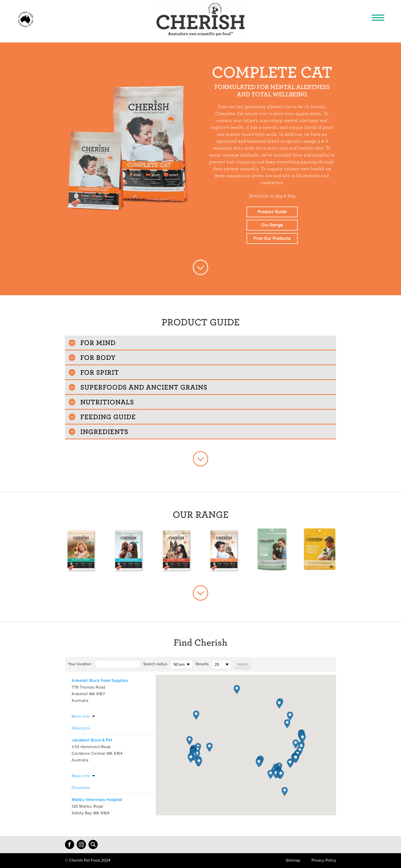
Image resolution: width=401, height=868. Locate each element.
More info (81, 716)
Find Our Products (272, 238)
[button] (191, 758)
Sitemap (293, 860)
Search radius (155, 664)
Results (202, 664)
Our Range (272, 225)
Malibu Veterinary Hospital (97, 800)
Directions (81, 728)
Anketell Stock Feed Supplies (100, 681)
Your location (80, 664)
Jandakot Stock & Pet (92, 740)
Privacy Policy (324, 860)
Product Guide (272, 212)
